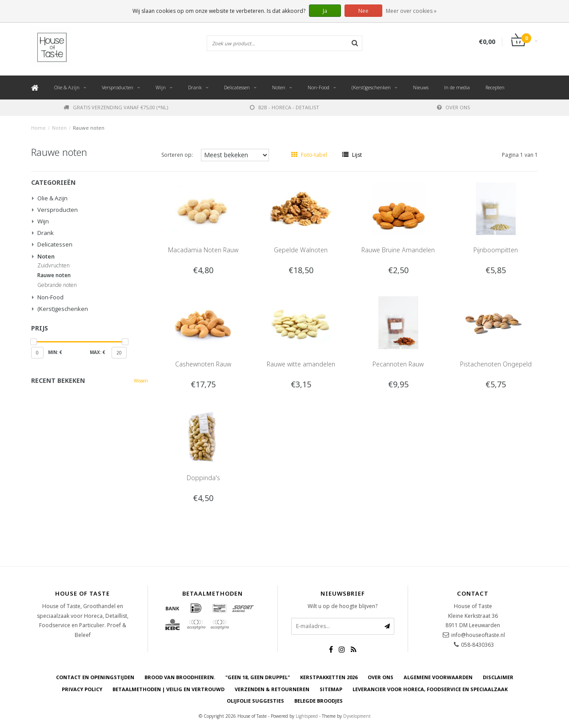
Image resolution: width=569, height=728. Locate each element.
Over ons (453, 107)
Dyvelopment (357, 716)
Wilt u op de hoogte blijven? (343, 606)
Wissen (141, 381)
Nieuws (421, 87)
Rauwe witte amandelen (301, 364)
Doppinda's (203, 478)
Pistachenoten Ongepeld (496, 364)
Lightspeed (307, 716)
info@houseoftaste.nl (478, 635)
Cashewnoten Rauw (203, 364)
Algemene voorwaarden (438, 677)
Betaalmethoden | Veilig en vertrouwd (168, 689)
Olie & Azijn (67, 87)
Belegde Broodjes (319, 701)
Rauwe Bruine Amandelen (398, 250)
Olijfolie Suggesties (255, 701)
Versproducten (118, 87)
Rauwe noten (89, 128)
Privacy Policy (82, 689)
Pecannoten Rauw (398, 364)
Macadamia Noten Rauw (203, 250)
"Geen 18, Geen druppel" (258, 677)
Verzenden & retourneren (272, 689)
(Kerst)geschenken (371, 87)
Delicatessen (237, 87)
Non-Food (319, 87)
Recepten (495, 87)
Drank (195, 87)
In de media (457, 87)
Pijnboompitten (496, 250)
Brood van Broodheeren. (180, 677)
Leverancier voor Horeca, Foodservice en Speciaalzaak (430, 689)
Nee (363, 11)
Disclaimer (498, 677)
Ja (325, 11)
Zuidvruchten (54, 266)
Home (38, 128)
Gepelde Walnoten (301, 250)
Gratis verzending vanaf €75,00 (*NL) (116, 107)
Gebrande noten (57, 285)
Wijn (161, 87)
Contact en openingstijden (95, 677)
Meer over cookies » (411, 11)
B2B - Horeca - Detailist (284, 107)
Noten (279, 87)
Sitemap (331, 689)
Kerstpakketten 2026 (329, 677)
